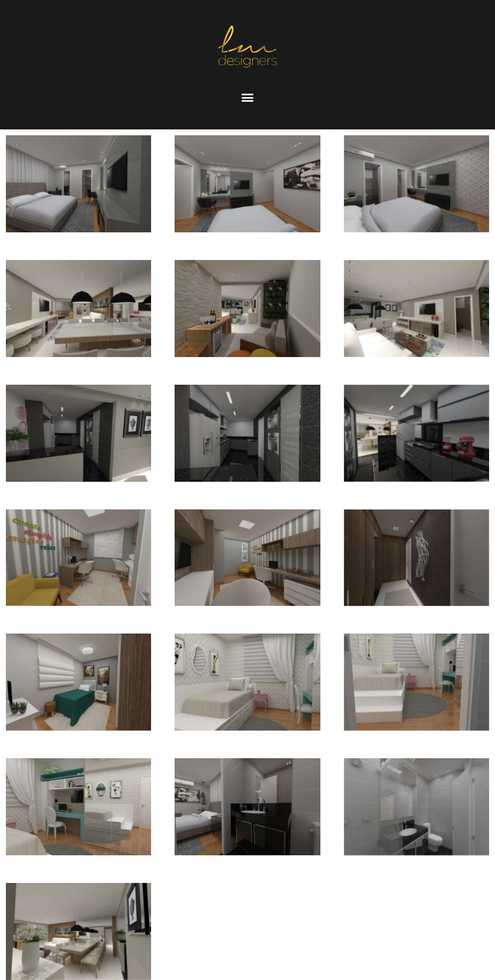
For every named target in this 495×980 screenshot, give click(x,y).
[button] (248, 97)
